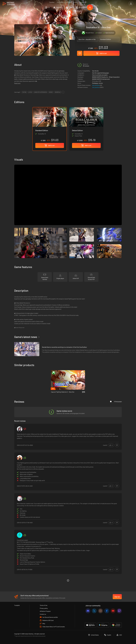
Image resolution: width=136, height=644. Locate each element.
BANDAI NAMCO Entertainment (101, 79)
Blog (76, 2)
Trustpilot (17, 605)
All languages (116, 402)
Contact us (43, 614)
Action (101, 83)
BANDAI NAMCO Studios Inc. (100, 77)
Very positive (96, 85)
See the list (95, 71)
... (63, 92)
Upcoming (69, 2)
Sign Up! (117, 597)
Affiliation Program (45, 611)
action (30, 92)
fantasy (51, 92)
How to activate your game (100, 75)
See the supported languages (101, 73)
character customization (40, 92)
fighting (24, 92)
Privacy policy (44, 608)
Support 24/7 (83, 2)
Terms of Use (44, 605)
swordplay (58, 92)
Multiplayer (95, 83)
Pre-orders (60, 2)
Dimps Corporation (114, 77)
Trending (52, 2)
